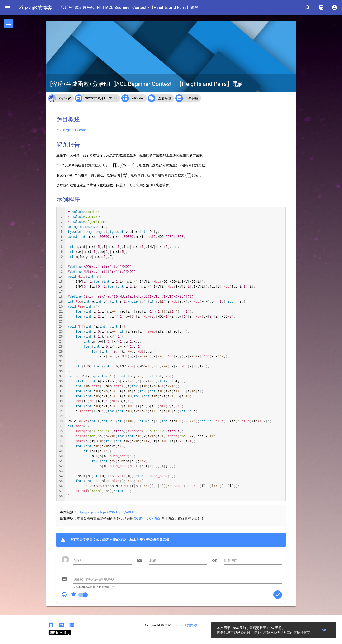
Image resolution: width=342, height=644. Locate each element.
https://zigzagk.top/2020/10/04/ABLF (105, 512)
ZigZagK (65, 98)
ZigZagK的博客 (36, 8)
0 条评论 (192, 98)
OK (324, 630)
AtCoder (138, 98)
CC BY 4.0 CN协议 (147, 518)
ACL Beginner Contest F (74, 130)
